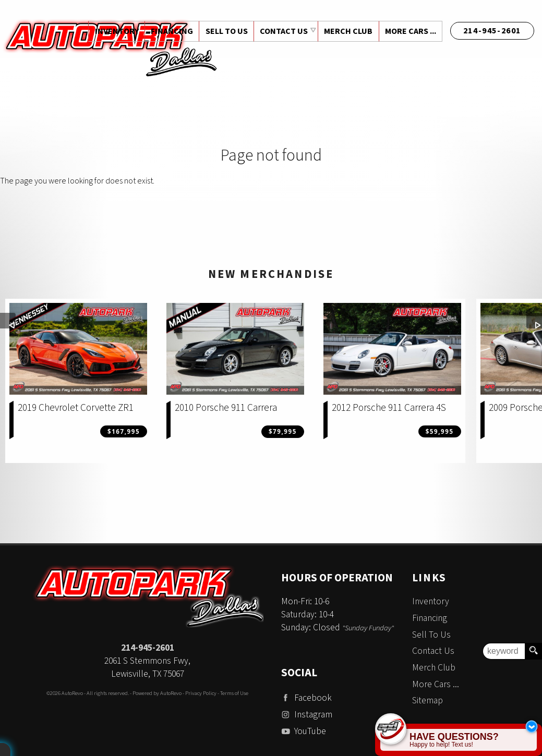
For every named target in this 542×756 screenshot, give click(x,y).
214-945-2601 (148, 648)
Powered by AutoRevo (157, 693)
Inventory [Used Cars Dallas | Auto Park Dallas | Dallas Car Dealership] (114, 31)
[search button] (533, 651)
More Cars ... (410, 31)
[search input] (504, 651)
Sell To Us (431, 635)
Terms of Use (234, 693)
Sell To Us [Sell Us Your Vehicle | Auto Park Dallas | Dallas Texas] (225, 31)
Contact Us (433, 651)
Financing (430, 618)
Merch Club (347, 31)
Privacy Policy (201, 693)
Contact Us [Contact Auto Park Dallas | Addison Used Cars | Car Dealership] (282, 31)
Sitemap (427, 700)
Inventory (431, 601)
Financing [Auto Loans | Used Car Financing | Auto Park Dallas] (169, 31)
